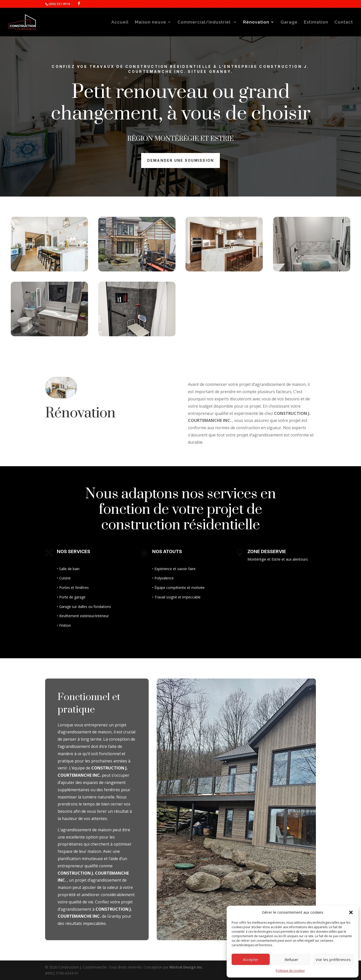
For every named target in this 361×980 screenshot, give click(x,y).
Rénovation (256, 22)
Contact (344, 22)
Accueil (120, 22)
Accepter (251, 959)
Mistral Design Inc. (186, 967)
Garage (289, 22)
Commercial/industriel (205, 22)
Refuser (291, 959)
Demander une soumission (181, 160)
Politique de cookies (290, 971)
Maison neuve (151, 22)
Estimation (316, 22)
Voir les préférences (333, 959)
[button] (351, 912)
